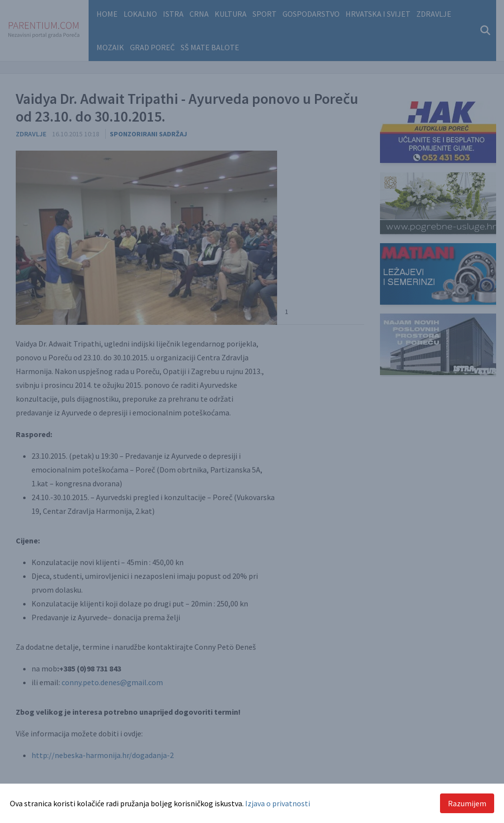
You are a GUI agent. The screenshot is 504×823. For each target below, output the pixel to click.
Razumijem (467, 803)
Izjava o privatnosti (278, 803)
